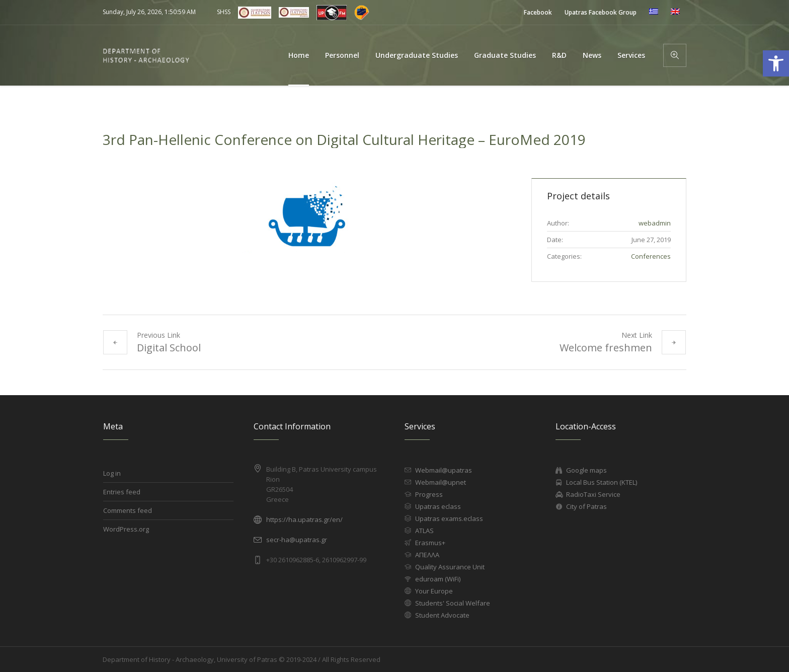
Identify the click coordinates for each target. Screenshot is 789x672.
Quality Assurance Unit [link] (450, 567)
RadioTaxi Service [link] (593, 494)
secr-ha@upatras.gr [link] (297, 540)
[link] (538, 12)
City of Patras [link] (586, 506)
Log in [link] (112, 473)
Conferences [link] (651, 256)
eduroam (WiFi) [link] (438, 579)
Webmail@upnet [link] (441, 482)
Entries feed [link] (122, 492)
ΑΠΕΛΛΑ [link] (427, 555)
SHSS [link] (224, 12)
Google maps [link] (586, 470)
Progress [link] (429, 494)
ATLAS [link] (424, 531)
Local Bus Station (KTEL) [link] (602, 482)
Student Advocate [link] (442, 615)
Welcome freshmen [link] (606, 348)
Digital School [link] (169, 348)
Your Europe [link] (434, 591)
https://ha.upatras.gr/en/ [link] (304, 519)
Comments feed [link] (128, 510)
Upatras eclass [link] (438, 506)
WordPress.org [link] (126, 529)
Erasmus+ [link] (430, 543)
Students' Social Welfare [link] (453, 603)
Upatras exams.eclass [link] (449, 518)
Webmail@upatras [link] (444, 470)
